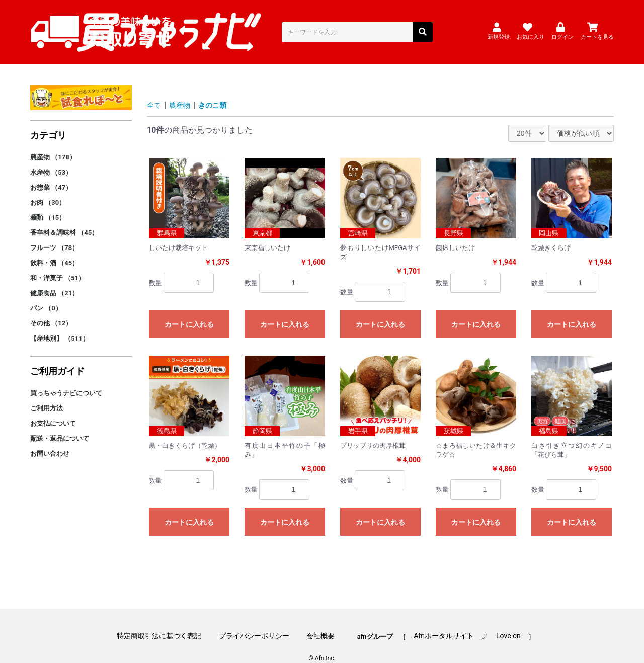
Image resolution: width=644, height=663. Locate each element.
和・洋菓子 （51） (58, 264)
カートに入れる (189, 310)
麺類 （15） (48, 203)
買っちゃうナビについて (66, 379)
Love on (497, 619)
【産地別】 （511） (60, 324)
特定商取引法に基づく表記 (170, 619)
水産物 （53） (51, 158)
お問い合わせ (50, 439)
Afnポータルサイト (438, 619)
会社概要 (320, 619)
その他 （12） (51, 309)
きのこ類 (219, 91)
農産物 (183, 91)
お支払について (53, 409)
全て (155, 91)
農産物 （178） (53, 143)
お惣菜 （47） (51, 173)
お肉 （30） (48, 188)
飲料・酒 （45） (54, 249)
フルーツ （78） (54, 234)
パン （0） (46, 294)
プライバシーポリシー (260, 619)
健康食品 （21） (54, 279)
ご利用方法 (47, 394)
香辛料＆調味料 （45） (64, 219)
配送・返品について (60, 424)
